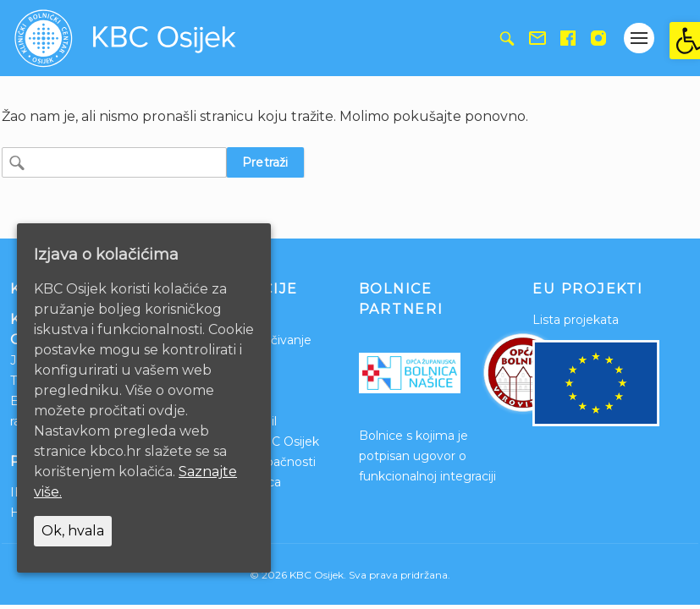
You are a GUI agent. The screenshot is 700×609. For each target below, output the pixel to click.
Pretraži (265, 162)
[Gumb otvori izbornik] (639, 38)
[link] (685, 41)
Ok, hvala (73, 531)
